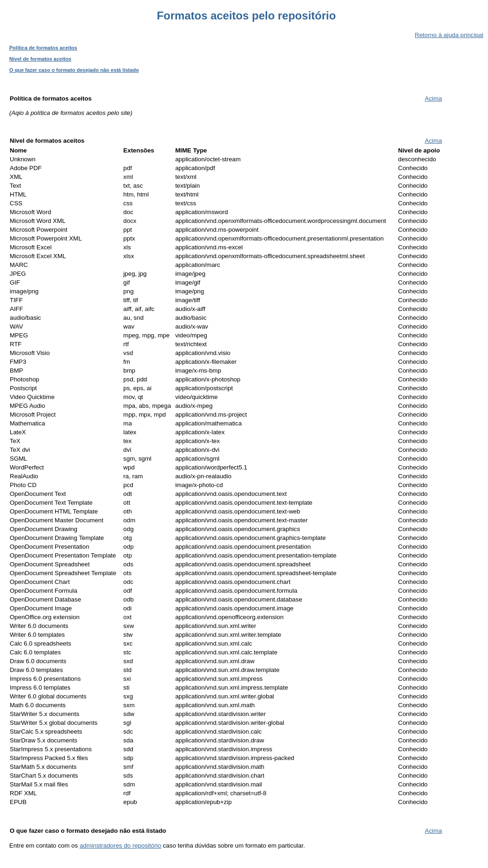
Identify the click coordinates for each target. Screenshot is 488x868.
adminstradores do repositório (120, 846)
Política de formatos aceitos (43, 48)
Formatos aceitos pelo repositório (247, 16)
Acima (434, 98)
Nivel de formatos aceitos (40, 59)
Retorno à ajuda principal (449, 35)
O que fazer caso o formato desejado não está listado (74, 70)
